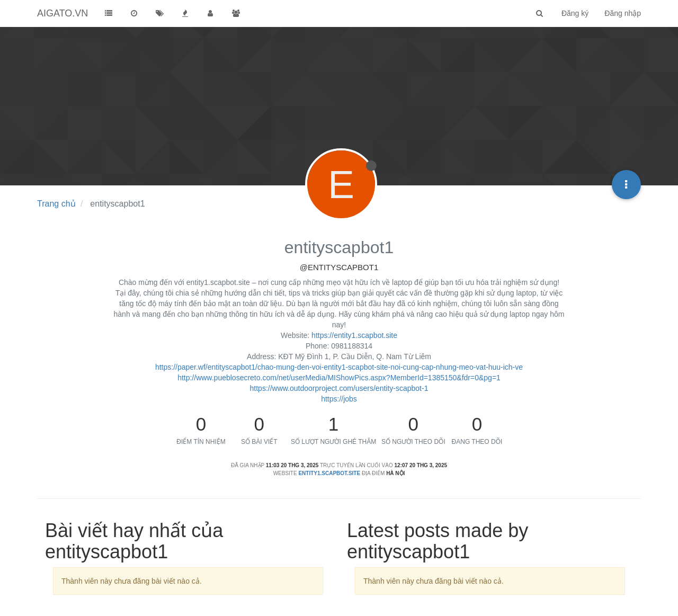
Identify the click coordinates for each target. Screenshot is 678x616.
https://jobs (339, 399)
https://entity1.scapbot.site (354, 335)
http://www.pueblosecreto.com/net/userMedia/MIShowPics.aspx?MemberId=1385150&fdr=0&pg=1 (339, 378)
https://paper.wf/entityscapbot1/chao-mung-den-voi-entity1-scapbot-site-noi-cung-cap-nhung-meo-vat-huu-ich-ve (339, 367)
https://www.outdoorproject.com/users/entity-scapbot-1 (339, 388)
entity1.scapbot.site (329, 473)
